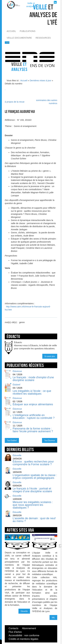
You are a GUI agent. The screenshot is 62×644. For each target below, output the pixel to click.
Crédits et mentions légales (23, 639)
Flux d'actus (15, 632)
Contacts (13, 628)
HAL (53, 617)
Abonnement (29, 628)
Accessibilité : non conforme (24, 635)
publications (28, 31)
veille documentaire (19, 38)
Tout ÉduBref (12, 440)
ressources (43, 38)
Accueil (24, 80)
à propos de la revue (15, 102)
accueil (11, 31)
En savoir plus (50, 356)
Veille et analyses (31, 5)
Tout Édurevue (50, 440)
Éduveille (24, 611)
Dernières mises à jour (40, 80)
